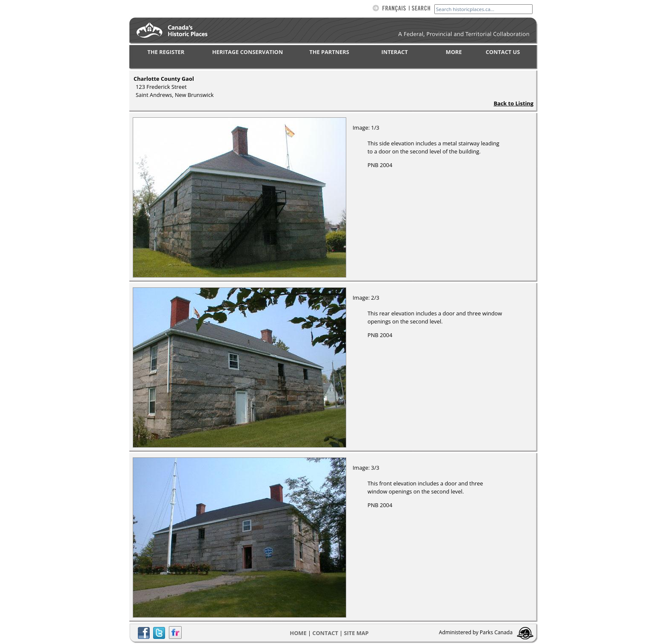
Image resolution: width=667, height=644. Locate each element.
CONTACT (325, 633)
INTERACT (395, 52)
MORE (454, 52)
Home (298, 633)
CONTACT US (503, 52)
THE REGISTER (166, 52)
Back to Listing (513, 103)
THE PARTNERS (329, 52)
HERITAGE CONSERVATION (248, 52)
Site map (356, 633)
